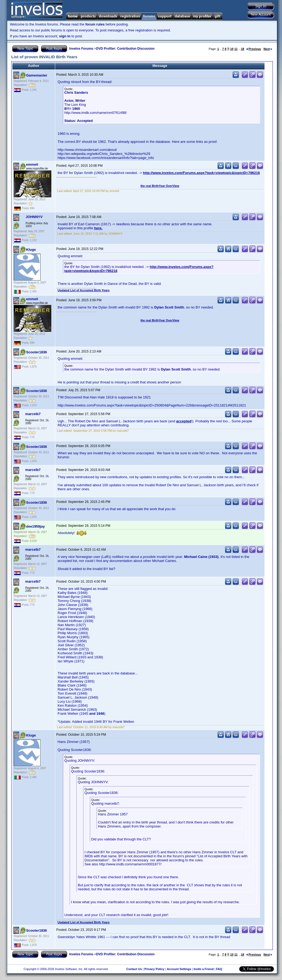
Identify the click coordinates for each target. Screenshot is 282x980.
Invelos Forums (81, 49)
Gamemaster (37, 75)
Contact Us (134, 969)
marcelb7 (33, 414)
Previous (253, 49)
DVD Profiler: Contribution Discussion (125, 49)
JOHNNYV (34, 217)
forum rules (95, 24)
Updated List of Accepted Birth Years (84, 290)
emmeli (32, 164)
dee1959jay (35, 526)
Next (268, 49)
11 (236, 49)
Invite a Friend (204, 969)
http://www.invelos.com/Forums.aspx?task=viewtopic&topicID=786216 (201, 173)
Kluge (31, 250)
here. (98, 228)
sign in (65, 36)
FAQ (219, 969)
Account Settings (179, 969)
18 (242, 49)
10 (232, 49)
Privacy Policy (154, 969)
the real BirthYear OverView (160, 186)
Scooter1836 (36, 352)
